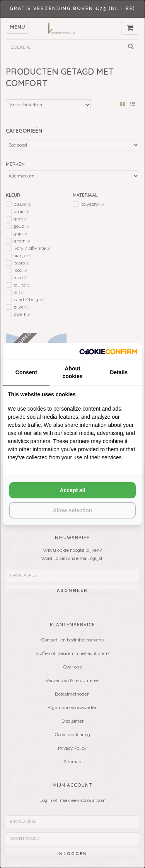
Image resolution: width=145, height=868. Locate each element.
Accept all (72, 490)
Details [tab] (119, 372)
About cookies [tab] (72, 372)
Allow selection (73, 510)
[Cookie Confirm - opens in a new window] (108, 351)
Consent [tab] (26, 372)
